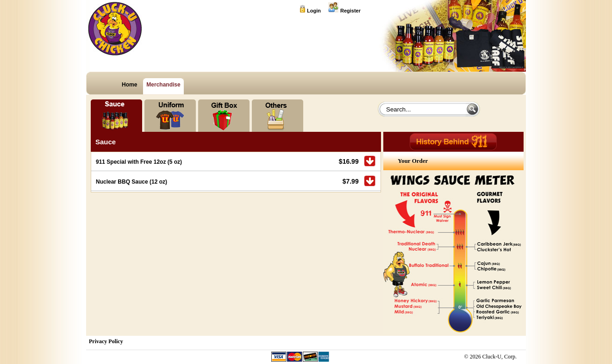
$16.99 (349, 161)
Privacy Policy (106, 341)
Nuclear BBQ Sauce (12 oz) (131, 182)
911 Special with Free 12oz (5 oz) (139, 162)
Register (350, 11)
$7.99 (351, 181)
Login (314, 11)
